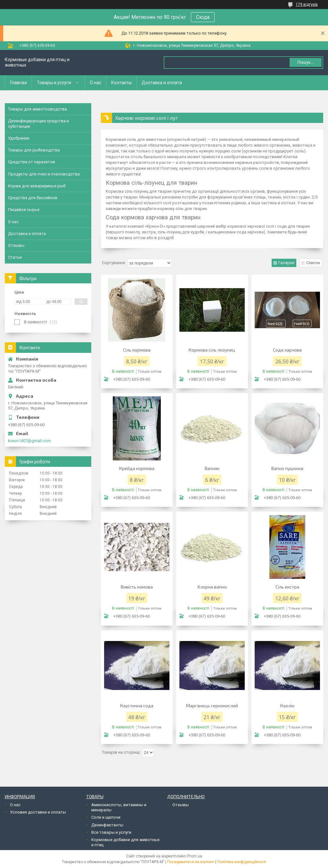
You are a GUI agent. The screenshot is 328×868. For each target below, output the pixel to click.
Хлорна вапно (212, 587)
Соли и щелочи (106, 817)
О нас (95, 83)
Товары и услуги (54, 83)
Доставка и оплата (162, 83)
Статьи (15, 257)
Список (313, 263)
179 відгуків (307, 4)
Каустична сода (137, 706)
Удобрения (19, 138)
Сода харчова (287, 350)
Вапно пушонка (287, 468)
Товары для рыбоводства (34, 150)
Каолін (287, 706)
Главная (18, 83)
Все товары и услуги (111, 832)
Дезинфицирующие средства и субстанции (38, 123)
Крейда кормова (137, 468)
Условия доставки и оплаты (38, 812)
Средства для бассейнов (33, 198)
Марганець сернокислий (212, 706)
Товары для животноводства (37, 109)
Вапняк (212, 468)
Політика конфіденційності (242, 862)
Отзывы (16, 245)
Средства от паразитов (32, 162)
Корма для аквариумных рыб (37, 186)
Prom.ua (195, 856)
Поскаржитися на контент (191, 862)
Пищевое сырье (24, 210)
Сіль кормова (137, 350)
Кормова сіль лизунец (212, 350)
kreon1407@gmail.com (29, 441)
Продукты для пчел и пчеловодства (44, 174)
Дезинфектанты (107, 825)
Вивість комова (137, 587)
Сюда (203, 17)
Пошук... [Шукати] (305, 62)
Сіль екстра (287, 587)
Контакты (121, 83)
